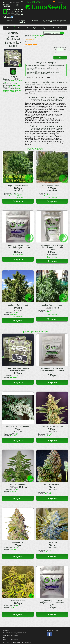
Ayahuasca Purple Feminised (52, 426)
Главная (9, 21)
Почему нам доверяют (22, 22)
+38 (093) (15, 14)
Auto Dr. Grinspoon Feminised (18, 426)
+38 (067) (15, 12)
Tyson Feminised (18, 601)
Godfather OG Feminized (18, 305)
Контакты (35, 21)
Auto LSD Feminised (18, 484)
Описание (30, 78)
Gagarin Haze (18, 543)
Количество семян (60, 47)
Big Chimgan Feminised (18, 186)
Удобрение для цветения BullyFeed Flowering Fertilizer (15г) (18, 247)
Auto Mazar (52, 543)
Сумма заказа (59, 52)
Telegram (8, 17)
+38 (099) (15, 10)
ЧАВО (48, 78)
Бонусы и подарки (48, 21)
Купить (60, 58)
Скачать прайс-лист (11, 640)
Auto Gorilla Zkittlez (52, 484)
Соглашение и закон (11, 635)
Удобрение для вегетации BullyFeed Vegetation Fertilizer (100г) (52, 247)
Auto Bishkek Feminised (52, 186)
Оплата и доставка (60, 21)
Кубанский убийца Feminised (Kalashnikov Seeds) (18, 369)
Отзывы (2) (39, 78)
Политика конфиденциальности (15, 633)
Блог (5, 637)
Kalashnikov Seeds (23, 28)
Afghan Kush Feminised (52, 305)
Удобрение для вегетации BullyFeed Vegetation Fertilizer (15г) (52, 370)
